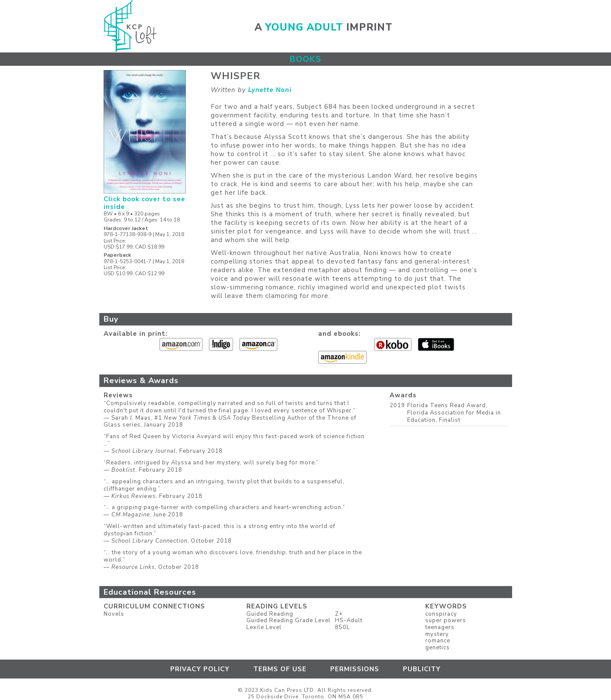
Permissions (355, 669)
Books (305, 59)
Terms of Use (280, 669)
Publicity (422, 669)
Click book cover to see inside (145, 199)
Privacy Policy (200, 669)
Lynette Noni (270, 90)
